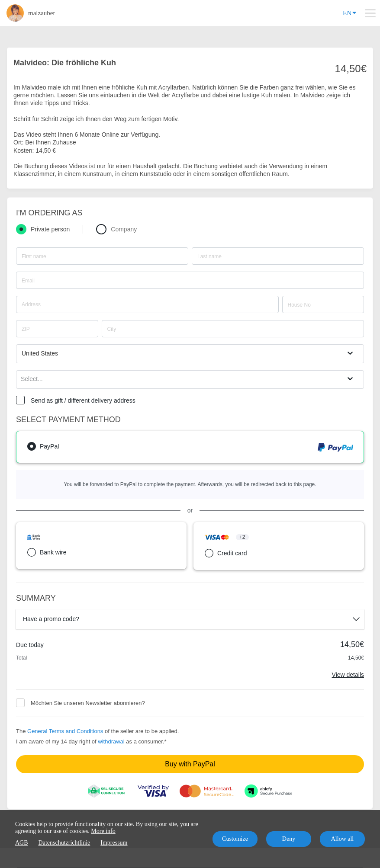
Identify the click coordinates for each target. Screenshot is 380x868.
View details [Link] (348, 675)
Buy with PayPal (190, 764)
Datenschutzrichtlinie (64, 843)
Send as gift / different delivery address (83, 400)
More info (103, 831)
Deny (289, 839)
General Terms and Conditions (65, 731)
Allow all (343, 839)
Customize (235, 839)
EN (349, 12)
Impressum (114, 843)
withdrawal (111, 741)
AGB (22, 843)
